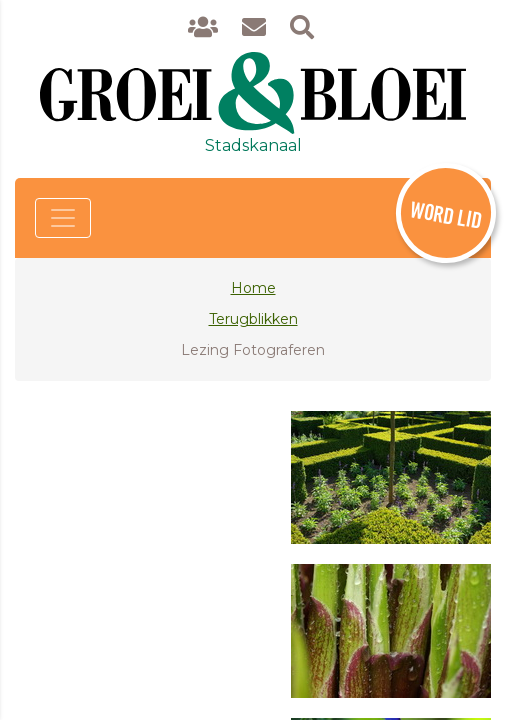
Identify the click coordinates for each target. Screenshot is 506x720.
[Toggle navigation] (63, 218)
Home (253, 288)
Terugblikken (253, 319)
